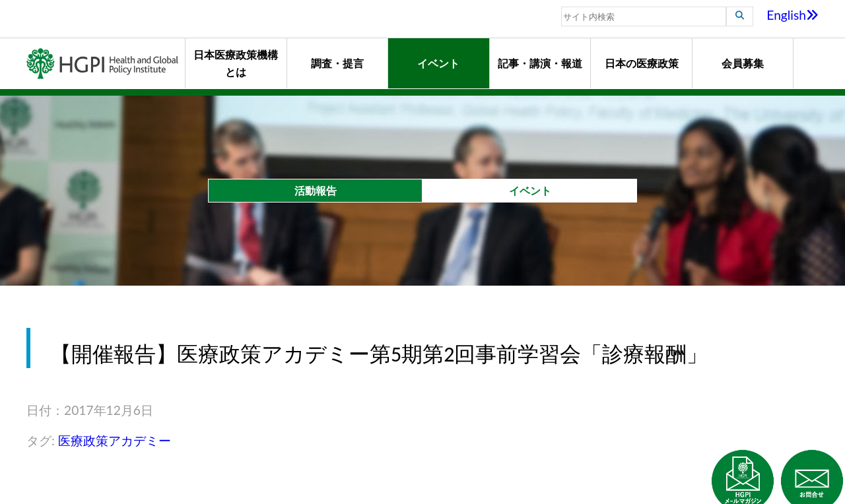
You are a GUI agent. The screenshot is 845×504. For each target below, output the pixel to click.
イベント (438, 63)
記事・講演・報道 (540, 63)
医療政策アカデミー (115, 440)
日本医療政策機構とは (236, 63)
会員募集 (743, 63)
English (793, 15)
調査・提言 (337, 63)
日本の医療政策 (642, 63)
